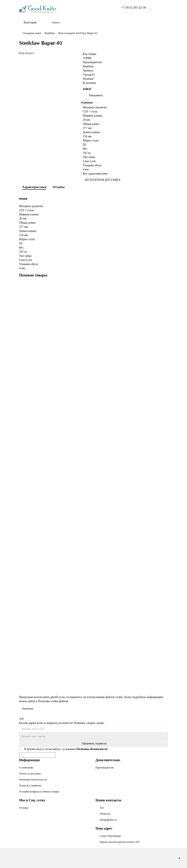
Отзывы (58, 187)
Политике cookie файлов (53, 701)
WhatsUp (105, 814)
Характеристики (34, 187)
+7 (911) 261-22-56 (134, 7)
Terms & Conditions (30, 785)
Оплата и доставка (30, 773)
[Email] (94, 729)
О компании (26, 767)
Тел (102, 808)
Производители (105, 767)
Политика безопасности (33, 779)
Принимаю (28, 709)
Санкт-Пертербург (111, 836)
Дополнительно (108, 760)
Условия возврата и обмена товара (39, 791)
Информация (30, 760)
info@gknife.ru (108, 820)
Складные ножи (32, 33)
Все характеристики (95, 174)
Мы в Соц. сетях (32, 800)
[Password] (94, 736)
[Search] (109, 23)
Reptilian (50, 33)
